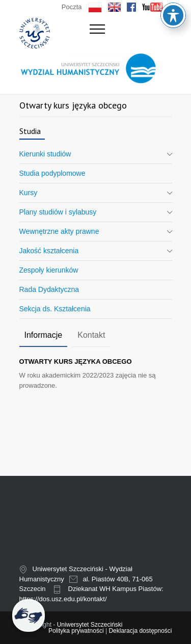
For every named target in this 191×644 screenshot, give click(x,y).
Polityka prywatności (76, 631)
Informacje (44, 335)
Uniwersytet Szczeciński (90, 625)
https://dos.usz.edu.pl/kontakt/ (63, 599)
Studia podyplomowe (52, 173)
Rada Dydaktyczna (49, 289)
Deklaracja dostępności (140, 631)
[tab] (44, 336)
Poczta (72, 7)
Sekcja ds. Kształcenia (55, 309)
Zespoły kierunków (49, 270)
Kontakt (91, 335)
